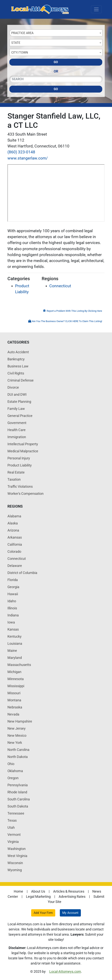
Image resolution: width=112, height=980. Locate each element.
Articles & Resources (69, 891)
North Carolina (18, 750)
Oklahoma (15, 771)
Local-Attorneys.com (65, 971)
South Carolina (19, 799)
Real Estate (16, 472)
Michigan (14, 672)
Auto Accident (18, 352)
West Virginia (17, 856)
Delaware (15, 566)
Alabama (14, 516)
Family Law (16, 409)
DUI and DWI (17, 394)
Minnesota (16, 679)
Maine (12, 651)
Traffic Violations (20, 486)
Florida (13, 580)
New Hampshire (20, 721)
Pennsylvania (18, 785)
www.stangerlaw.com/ (28, 158)
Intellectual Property (23, 444)
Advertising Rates (72, 897)
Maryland (15, 658)
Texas (12, 820)
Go (56, 62)
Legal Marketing (38, 897)
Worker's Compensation (26, 494)
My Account (70, 913)
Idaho (12, 601)
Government (17, 423)
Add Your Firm (43, 913)
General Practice (20, 416)
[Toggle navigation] (96, 9)
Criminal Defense (21, 380)
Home (18, 891)
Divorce (13, 387)
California (15, 544)
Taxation (14, 479)
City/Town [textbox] (20, 52)
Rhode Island (17, 792)
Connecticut (60, 286)
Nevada (13, 714)
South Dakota (18, 806)
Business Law (18, 366)
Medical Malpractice (23, 451)
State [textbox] (16, 43)
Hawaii (13, 594)
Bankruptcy (16, 359)
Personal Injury (19, 458)
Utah (11, 827)
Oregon (13, 778)
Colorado (14, 551)
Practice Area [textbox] (22, 33)
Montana (14, 700)
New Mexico (17, 735)
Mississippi (16, 686)
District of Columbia (22, 573)
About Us (38, 891)
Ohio (11, 764)
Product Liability (20, 465)
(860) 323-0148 (21, 152)
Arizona (13, 530)
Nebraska (15, 707)
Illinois (12, 608)
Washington (17, 849)
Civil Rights (16, 373)
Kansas (13, 629)
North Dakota (18, 757)
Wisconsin (15, 863)
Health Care (17, 430)
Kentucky (15, 636)
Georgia (13, 587)
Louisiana (15, 643)
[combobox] (56, 33)
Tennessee (16, 813)
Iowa (11, 622)
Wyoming (15, 870)
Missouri (14, 693)
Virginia (13, 842)
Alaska (13, 523)
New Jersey (17, 728)
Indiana (13, 615)
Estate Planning (19, 402)
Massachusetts (19, 665)
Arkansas (15, 537)
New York (15, 743)
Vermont (14, 835)
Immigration (17, 437)
